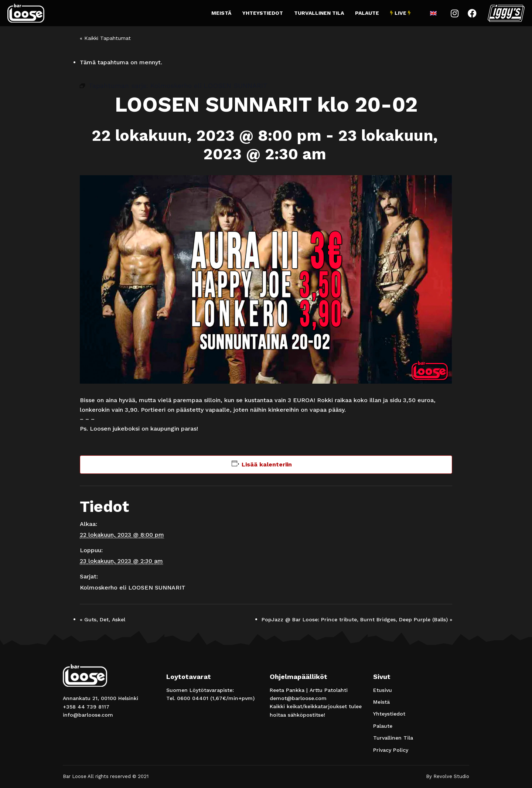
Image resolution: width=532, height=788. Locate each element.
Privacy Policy (391, 750)
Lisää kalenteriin (267, 464)
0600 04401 (193, 698)
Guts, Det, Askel (103, 619)
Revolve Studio (451, 776)
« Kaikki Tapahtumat (105, 38)
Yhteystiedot (263, 13)
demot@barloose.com (298, 698)
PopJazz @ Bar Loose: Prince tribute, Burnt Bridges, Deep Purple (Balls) (357, 619)
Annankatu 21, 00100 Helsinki (100, 698)
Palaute (367, 13)
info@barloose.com (88, 715)
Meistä (221, 13)
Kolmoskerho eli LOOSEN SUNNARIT (133, 587)
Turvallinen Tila (319, 13)
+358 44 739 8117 (86, 707)
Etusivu (383, 690)
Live (400, 13)
